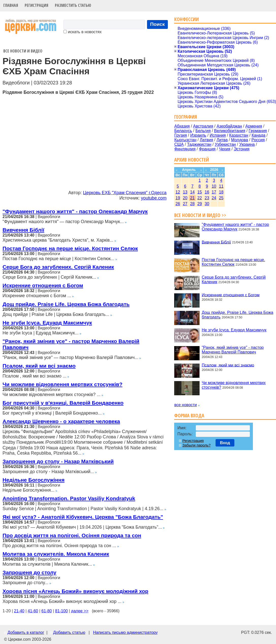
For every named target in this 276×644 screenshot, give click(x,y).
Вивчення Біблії (23, 230)
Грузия (180, 135)
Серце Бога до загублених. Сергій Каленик (58, 267)
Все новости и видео (23, 51)
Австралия (203, 126)
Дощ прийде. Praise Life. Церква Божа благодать (66, 304)
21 (192, 198)
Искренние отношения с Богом (43, 285)
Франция (207, 149)
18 (221, 192)
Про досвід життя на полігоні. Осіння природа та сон (72, 535)
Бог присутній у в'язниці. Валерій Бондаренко (63, 403)
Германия (258, 131)
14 (192, 192)
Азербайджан (229, 126)
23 (207, 198)
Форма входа (189, 415)
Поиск (157, 24)
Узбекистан (225, 144)
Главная (11, 5)
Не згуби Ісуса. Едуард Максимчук (47, 323)
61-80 (47, 611)
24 (214, 198)
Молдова (240, 140)
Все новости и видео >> (200, 215)
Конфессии (186, 19)
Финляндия (185, 149)
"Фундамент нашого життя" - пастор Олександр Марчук (75, 211)
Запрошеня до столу (29, 572)
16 (207, 192)
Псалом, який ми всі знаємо (39, 366)
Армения (254, 126)
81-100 (61, 611)
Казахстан (239, 135)
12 (178, 192)
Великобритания (230, 131)
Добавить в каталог (26, 632)
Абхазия (182, 126)
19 (178, 198)
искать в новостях (83, 32)
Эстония (242, 149)
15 (200, 192)
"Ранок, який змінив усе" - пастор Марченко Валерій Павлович (233, 350)
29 (200, 204)
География (186, 117)
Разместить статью (73, 5)
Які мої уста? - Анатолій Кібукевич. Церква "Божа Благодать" (83, 517)
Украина (247, 144)
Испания (218, 135)
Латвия (206, 140)
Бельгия (203, 131)
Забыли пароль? (196, 445)
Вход (225, 443)
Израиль (198, 135)
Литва (222, 140)
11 (221, 186)
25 (221, 198)
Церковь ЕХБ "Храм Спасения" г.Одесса (125, 193)
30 (207, 204)
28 (192, 204)
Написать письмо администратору (125, 632)
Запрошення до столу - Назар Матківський (58, 461)
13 (185, 192)
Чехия (225, 149)
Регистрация (36, 5)
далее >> (80, 611)
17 (214, 192)
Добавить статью (69, 632)
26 (178, 204)
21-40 (19, 611)
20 (185, 198)
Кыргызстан (185, 140)
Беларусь (183, 131)
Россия (258, 140)
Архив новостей (192, 160)
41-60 (33, 611)
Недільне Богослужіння (34, 480)
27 (185, 204)
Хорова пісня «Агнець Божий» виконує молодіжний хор (75, 591)
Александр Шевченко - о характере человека (61, 421)
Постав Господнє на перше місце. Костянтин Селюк (70, 248)
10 (214, 186)
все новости (185, 405)
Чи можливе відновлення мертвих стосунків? (62, 384)
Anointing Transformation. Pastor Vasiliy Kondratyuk (69, 498)
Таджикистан (199, 144)
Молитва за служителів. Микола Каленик (56, 554)
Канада (258, 135)
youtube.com (154, 198)
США (179, 144)
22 (200, 198)
